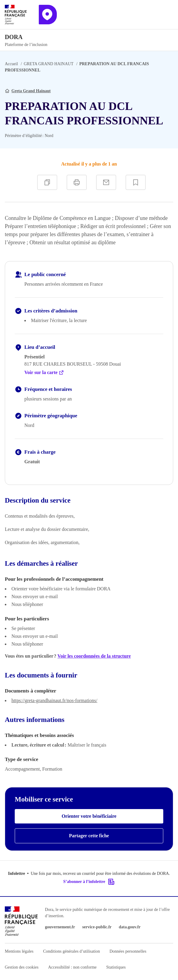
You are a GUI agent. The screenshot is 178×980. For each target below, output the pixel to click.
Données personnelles (128, 951)
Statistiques (116, 967)
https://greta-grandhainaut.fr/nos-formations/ (54, 700)
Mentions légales (19, 951)
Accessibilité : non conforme (72, 967)
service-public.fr (97, 927)
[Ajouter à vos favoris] (136, 182)
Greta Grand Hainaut (31, 91)
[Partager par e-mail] (106, 182)
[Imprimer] (77, 182)
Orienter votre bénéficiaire (89, 816)
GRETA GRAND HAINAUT (49, 64)
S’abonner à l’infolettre (89, 882)
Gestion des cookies (22, 967)
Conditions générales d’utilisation (71, 951)
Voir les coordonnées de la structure (94, 656)
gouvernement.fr (60, 927)
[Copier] (47, 182)
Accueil (11, 64)
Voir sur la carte (44, 373)
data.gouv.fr (130, 927)
